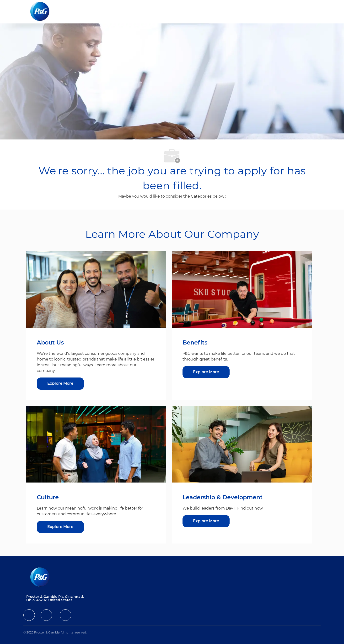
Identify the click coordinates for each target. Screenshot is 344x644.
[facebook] (29, 615)
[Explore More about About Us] (60, 384)
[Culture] (60, 527)
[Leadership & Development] (206, 521)
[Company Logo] (44, 12)
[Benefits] (206, 372)
